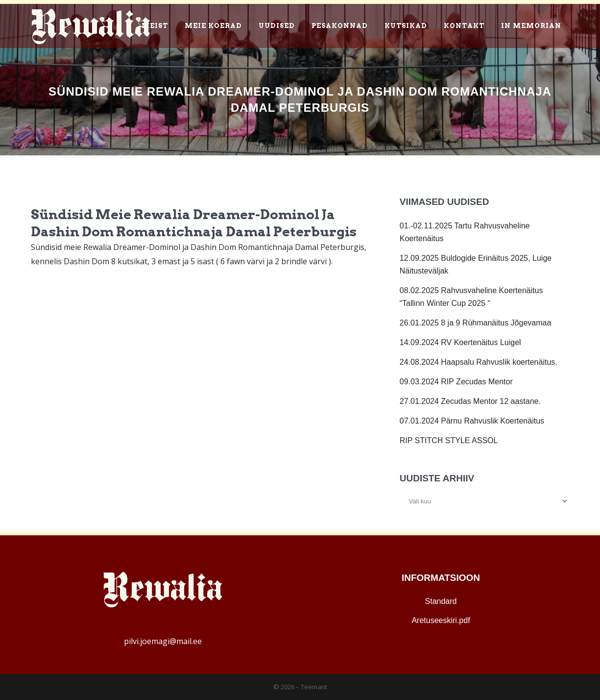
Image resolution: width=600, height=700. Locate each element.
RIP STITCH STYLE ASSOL (449, 440)
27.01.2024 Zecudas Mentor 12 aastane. (470, 401)
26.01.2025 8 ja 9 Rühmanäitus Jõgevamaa (476, 323)
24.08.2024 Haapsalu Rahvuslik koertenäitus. (479, 362)
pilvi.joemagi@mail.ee (163, 641)
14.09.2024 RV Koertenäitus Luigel (460, 342)
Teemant (314, 687)
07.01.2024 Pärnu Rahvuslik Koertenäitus (472, 421)
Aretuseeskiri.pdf (441, 620)
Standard (441, 601)
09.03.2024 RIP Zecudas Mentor (456, 382)
